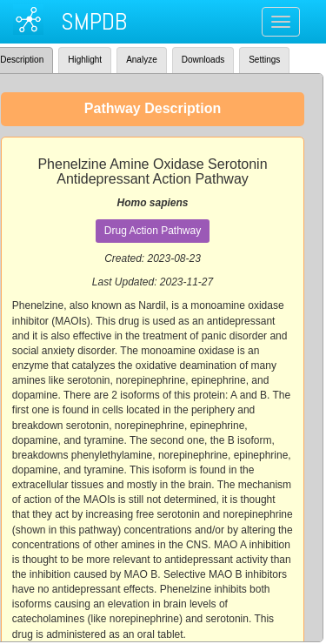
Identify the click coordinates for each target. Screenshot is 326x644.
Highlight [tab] (85, 60)
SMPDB (94, 21)
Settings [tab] (264, 60)
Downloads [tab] (203, 60)
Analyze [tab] (142, 60)
